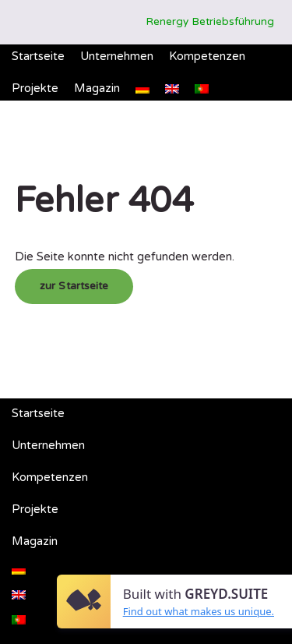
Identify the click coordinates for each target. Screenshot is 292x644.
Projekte (35, 88)
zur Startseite (74, 286)
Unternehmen (117, 56)
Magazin (97, 88)
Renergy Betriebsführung (210, 22)
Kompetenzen (207, 56)
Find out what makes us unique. (199, 611)
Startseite (38, 56)
